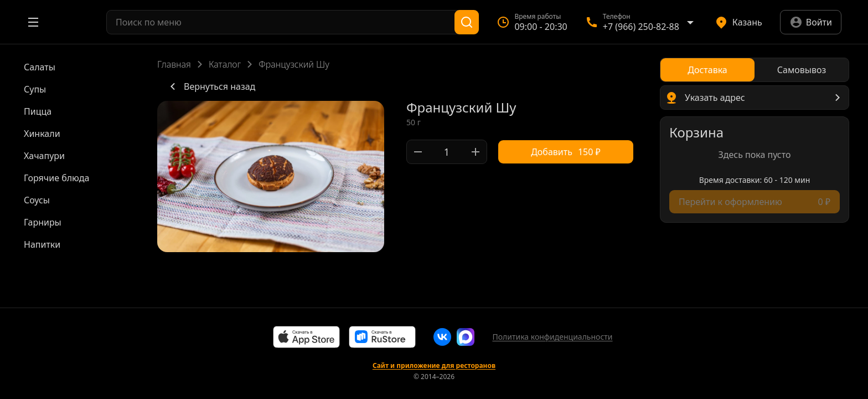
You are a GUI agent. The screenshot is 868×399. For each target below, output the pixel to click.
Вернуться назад (211, 86)
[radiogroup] (755, 70)
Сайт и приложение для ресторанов (434, 366)
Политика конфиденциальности (552, 337)
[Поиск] (467, 22)
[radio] (707, 70)
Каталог (225, 64)
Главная (174, 64)
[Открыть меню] (33, 22)
